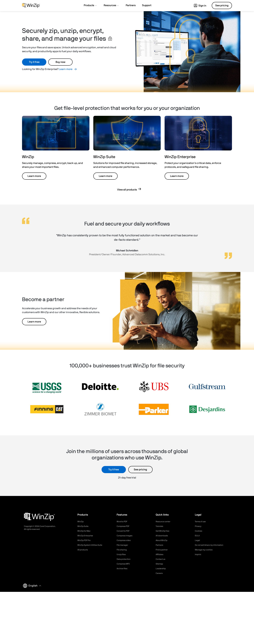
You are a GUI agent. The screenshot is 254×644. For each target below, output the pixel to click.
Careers (160, 573)
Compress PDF (124, 526)
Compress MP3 (124, 564)
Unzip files (122, 554)
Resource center (164, 522)
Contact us (161, 559)
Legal (198, 540)
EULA (198, 536)
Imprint (198, 554)
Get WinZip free (164, 531)
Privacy (199, 526)
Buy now (60, 62)
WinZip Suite (84, 526)
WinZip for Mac (85, 531)
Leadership (161, 569)
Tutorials (160, 526)
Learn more (66, 69)
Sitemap (160, 564)
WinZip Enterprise (86, 536)
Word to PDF (123, 522)
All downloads (163, 536)
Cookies (199, 531)
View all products (127, 190)
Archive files (123, 569)
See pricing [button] (222, 6)
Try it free (34, 62)
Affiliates (160, 554)
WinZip (81, 522)
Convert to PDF (124, 531)
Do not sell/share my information (212, 545)
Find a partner (163, 550)
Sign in (200, 6)
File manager (123, 545)
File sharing (122, 550)
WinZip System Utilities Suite (92, 545)
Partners (160, 545)
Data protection (125, 559)
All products (84, 550)
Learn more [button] (34, 176)
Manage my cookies (205, 550)
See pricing (140, 470)
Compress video (125, 540)
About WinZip (162, 540)
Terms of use (201, 522)
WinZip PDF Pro (85, 540)
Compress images (126, 536)
